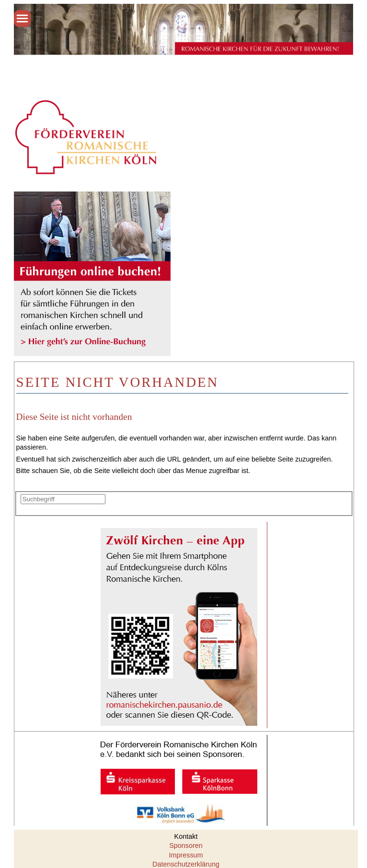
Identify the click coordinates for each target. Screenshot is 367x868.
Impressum (186, 855)
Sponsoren (186, 845)
